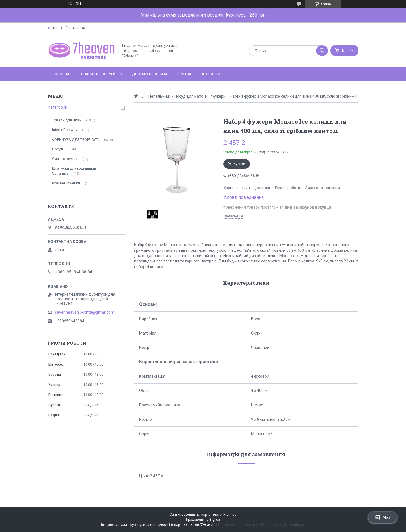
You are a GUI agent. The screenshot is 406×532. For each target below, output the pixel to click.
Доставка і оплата (150, 74)
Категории (58, 107)
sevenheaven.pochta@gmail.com (85, 312)
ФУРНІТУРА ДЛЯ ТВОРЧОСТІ (76, 140)
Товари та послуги (97, 74)
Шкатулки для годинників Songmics (74, 171)
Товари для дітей (67, 120)
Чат (383, 517)
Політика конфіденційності (284, 525)
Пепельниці (159, 96)
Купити (239, 164)
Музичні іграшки (66, 183)
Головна (61, 74)
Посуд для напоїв (191, 96)
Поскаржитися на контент (239, 525)
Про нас (185, 74)
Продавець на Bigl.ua (203, 520)
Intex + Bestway (65, 130)
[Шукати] (322, 51)
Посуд (57, 149)
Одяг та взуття (65, 159)
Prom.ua (230, 515)
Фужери (218, 96)
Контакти (211, 74)
